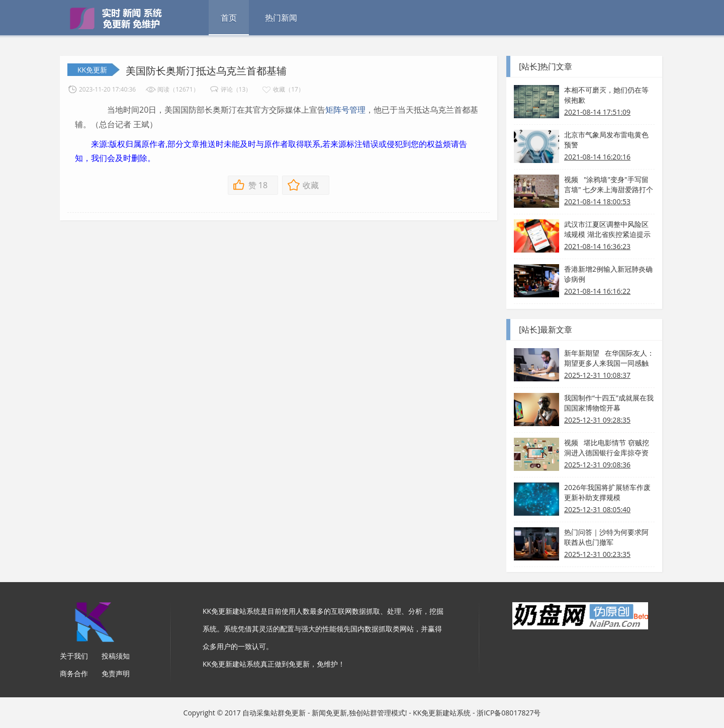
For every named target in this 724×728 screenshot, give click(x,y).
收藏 (311, 185)
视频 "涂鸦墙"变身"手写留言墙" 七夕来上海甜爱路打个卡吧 (609, 185)
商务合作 (74, 673)
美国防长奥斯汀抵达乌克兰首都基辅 (206, 71)
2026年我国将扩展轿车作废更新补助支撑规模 (607, 492)
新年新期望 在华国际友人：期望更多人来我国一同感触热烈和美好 (609, 358)
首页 (229, 18)
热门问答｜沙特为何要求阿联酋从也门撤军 (606, 537)
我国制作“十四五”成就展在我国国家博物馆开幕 (609, 403)
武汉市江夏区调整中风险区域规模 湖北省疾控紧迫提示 (607, 229)
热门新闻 (281, 18)
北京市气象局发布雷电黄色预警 (606, 140)
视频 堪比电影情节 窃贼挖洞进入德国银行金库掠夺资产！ (607, 448)
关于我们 (74, 656)
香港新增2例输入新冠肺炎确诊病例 (608, 274)
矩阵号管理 (345, 110)
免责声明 (116, 673)
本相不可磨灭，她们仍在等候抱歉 (606, 95)
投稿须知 (116, 656)
